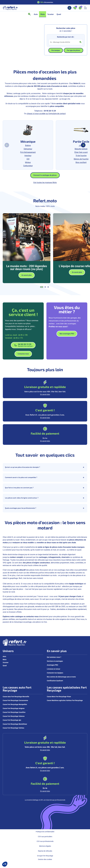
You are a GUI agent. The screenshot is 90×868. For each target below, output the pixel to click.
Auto (4, 656)
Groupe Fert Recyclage (45, 856)
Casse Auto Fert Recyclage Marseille (16, 697)
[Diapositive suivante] (86, 2)
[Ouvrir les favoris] (75, 8)
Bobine (28, 145)
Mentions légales (45, 846)
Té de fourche (81, 156)
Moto (5, 660)
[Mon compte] (69, 8)
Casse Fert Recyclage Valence (14, 716)
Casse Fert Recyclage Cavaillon (14, 712)
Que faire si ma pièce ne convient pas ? (45, 488)
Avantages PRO (52, 665)
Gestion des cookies (45, 859)
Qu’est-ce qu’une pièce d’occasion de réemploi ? (45, 467)
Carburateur (28, 166)
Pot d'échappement (28, 152)
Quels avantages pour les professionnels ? (45, 508)
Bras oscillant (81, 162)
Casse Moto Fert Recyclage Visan (59, 697)
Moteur (28, 162)
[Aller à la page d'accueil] (10, 8)
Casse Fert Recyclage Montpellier (15, 704)
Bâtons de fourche (81, 159)
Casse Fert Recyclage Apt (12, 720)
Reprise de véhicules (45, 851)
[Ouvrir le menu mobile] (85, 8)
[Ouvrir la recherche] (30, 14)
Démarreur (28, 149)
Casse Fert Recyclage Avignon (14, 708)
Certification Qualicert (55, 681)
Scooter (6, 662)
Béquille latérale (81, 149)
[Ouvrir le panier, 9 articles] (80, 8)
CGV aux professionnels (45, 841)
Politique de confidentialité (45, 832)
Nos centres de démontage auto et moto (61, 677)
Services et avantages (55, 661)
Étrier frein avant (81, 152)
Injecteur (28, 156)
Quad (5, 666)
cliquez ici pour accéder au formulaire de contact (46, 114)
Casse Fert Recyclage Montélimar (15, 724)
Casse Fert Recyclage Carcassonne (15, 700)
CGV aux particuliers (45, 837)
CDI (28, 159)
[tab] (42, 287)
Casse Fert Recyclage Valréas (13, 728)
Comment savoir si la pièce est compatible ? (45, 478)
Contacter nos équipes (55, 673)
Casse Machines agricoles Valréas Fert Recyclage (65, 700)
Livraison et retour (54, 669)
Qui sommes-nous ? (54, 657)
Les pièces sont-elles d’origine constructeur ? (45, 498)
